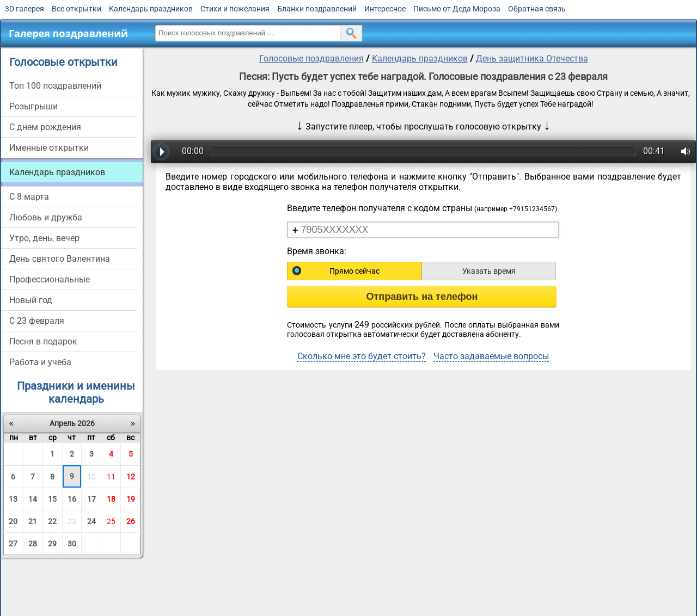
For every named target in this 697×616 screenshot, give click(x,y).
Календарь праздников (151, 9)
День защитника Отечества (532, 58)
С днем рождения (45, 127)
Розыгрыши (33, 106)
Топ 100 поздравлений (55, 86)
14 (33, 499)
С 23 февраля (37, 321)
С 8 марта (29, 197)
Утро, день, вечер (44, 238)
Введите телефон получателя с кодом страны (422, 208)
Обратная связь (537, 9)
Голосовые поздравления (311, 58)
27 (13, 544)
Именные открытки (49, 148)
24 (91, 521)
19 (131, 499)
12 (131, 477)
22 (52, 521)
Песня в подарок (43, 341)
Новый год (31, 300)
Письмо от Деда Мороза (457, 9)
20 (13, 521)
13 (13, 499)
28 (33, 544)
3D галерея (25, 9)
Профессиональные (50, 279)
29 (52, 544)
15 (52, 499)
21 (33, 521)
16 (72, 499)
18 (111, 499)
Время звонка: (317, 251)
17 (91, 499)
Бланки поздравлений (317, 9)
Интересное (385, 9)
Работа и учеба (40, 362)
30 (72, 544)
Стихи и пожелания (235, 9)
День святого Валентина (60, 259)
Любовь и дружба (46, 217)
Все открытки (77, 9)
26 (131, 521)
